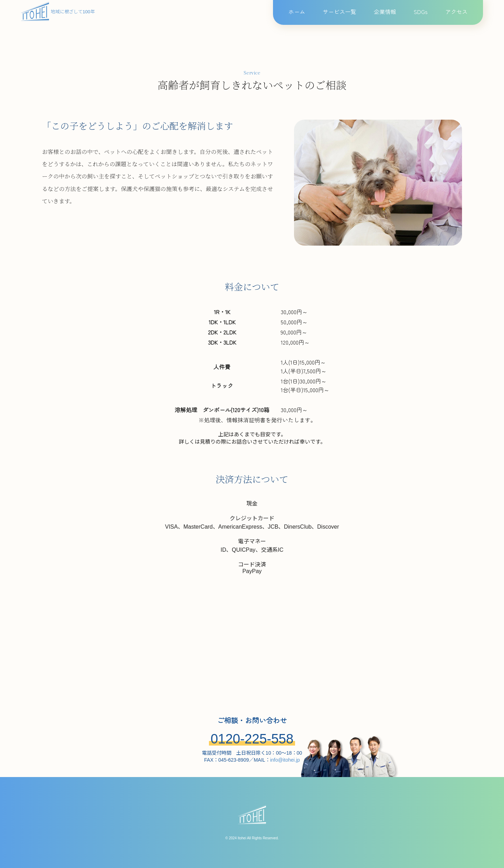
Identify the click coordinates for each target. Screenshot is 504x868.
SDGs (421, 12)
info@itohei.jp (285, 760)
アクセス (456, 12)
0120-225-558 (252, 739)
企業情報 (385, 12)
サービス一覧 (339, 12)
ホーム (297, 12)
